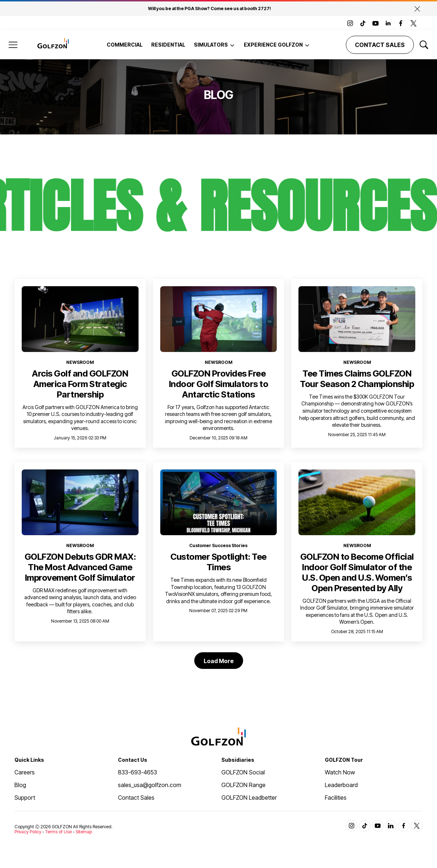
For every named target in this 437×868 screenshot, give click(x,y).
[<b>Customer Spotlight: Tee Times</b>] (219, 502)
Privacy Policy (28, 832)
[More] (232, 45)
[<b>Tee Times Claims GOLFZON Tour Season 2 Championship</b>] (357, 319)
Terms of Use (58, 832)
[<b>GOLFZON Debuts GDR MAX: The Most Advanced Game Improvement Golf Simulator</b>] (80, 502)
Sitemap (84, 832)
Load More (219, 661)
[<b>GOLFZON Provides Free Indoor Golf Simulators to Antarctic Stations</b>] (219, 319)
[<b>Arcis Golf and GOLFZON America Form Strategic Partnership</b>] (80, 319)
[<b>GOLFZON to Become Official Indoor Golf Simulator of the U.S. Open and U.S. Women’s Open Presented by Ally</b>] (357, 502)
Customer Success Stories (218, 545)
